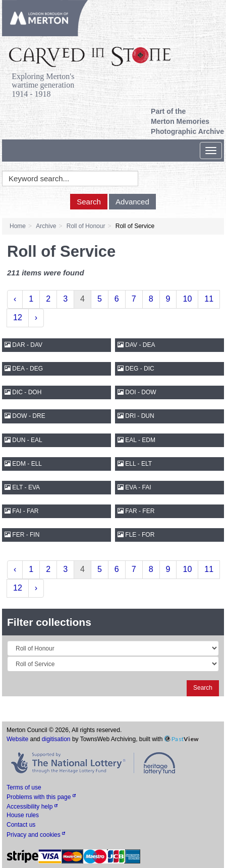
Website (17, 739)
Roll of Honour (86, 226)
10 (187, 299)
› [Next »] (36, 317)
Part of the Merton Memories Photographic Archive (187, 121)
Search (89, 202)
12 (18, 317)
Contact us (21, 825)
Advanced (132, 202)
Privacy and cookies (36, 835)
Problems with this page (41, 797)
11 (209, 299)
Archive (46, 226)
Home (18, 226)
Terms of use (24, 787)
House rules (23, 815)
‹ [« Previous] (15, 299)
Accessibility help (32, 807)
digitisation (56, 739)
